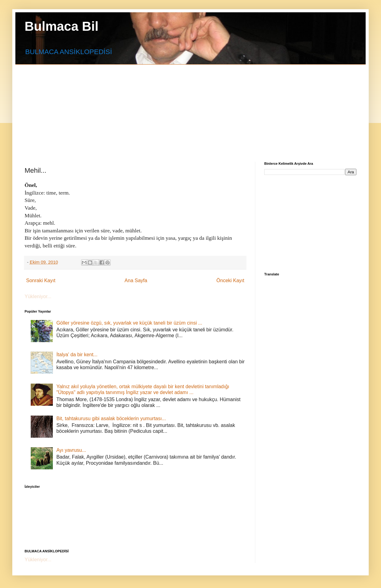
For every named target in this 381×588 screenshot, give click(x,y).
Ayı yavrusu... (71, 450)
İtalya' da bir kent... (77, 355)
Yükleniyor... (38, 296)
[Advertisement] (104, 108)
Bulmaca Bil (61, 26)
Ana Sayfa (136, 280)
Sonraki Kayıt (41, 280)
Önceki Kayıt (230, 280)
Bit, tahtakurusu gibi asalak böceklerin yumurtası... (111, 418)
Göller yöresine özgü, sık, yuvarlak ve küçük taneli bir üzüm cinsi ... (129, 323)
